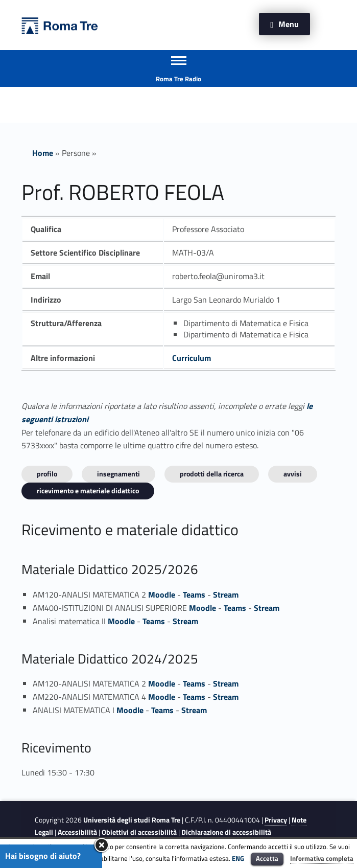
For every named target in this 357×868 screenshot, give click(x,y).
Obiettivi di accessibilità (139, 832)
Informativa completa (322, 858)
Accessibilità (77, 832)
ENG (238, 858)
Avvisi (293, 474)
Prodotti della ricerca (212, 474)
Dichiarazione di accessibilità (226, 832)
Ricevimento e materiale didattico (88, 490)
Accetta (267, 858)
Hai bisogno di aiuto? (43, 856)
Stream (226, 595)
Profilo (47, 474)
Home (43, 153)
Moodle (162, 595)
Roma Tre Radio (178, 79)
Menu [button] (289, 24)
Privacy (276, 820)
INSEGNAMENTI (118, 474)
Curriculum (192, 358)
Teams (194, 595)
